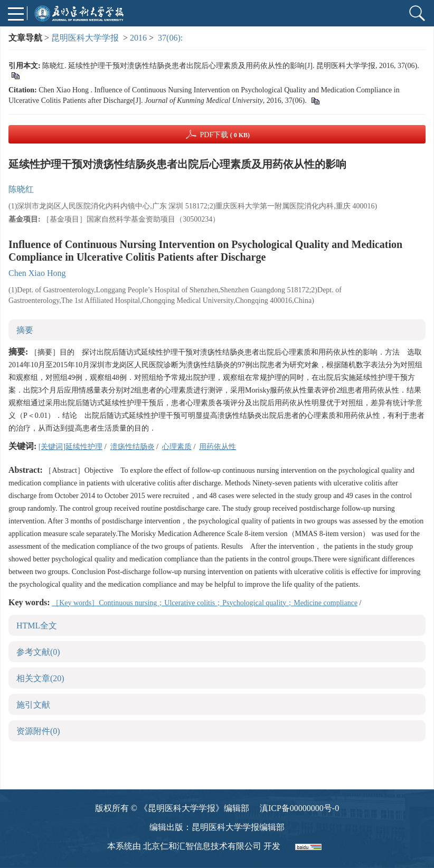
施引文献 (33, 705)
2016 (138, 38)
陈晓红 (21, 189)
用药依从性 (218, 447)
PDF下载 (225, 135)
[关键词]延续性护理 (70, 447)
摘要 (25, 330)
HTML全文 (37, 626)
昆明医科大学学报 (85, 38)
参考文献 (38, 652)
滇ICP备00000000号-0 (299, 808)
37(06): (171, 38)
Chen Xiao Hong (37, 273)
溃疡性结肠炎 (133, 447)
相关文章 (40, 678)
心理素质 (177, 447)
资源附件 (38, 731)
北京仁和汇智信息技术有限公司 (202, 846)
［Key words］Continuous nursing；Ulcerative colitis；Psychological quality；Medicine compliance (205, 603)
